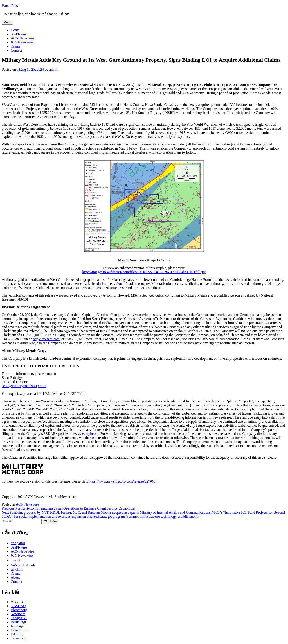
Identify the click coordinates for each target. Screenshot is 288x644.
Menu (7, 22)
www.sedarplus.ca (85, 434)
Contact (16, 50)
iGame (16, 46)
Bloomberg (19, 610)
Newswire (18, 614)
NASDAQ (18, 606)
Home (15, 30)
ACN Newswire (22, 38)
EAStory (17, 634)
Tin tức (16, 560)
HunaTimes (19, 630)
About (15, 577)
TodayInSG (19, 618)
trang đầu (18, 543)
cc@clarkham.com (46, 339)
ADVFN (17, 602)
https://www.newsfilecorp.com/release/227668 (122, 481)
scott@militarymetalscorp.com (24, 386)
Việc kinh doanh (23, 565)
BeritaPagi (18, 622)
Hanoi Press (10, 6)
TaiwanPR (18, 638)
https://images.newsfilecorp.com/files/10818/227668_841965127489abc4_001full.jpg (144, 272)
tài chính (17, 569)
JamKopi (17, 626)
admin (54, 69)
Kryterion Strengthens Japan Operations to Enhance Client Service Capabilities (69, 508)
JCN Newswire (22, 42)
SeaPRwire (19, 34)
